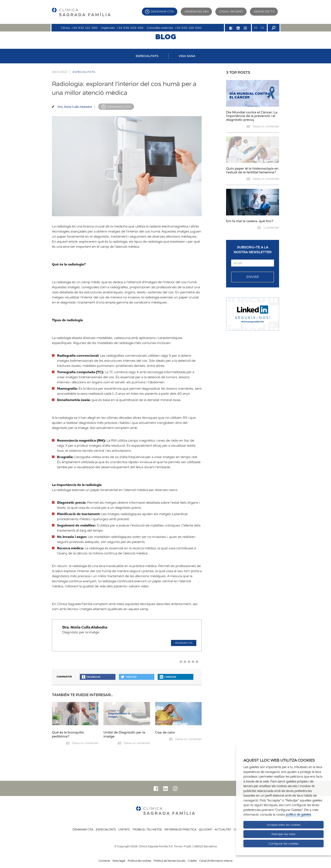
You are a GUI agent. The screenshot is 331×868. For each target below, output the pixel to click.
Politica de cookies (139, 861)
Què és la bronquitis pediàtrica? (68, 734)
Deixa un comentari (85, 743)
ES (256, 28)
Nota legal (119, 861)
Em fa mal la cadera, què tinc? (250, 221)
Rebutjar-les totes (284, 834)
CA (262, 28)
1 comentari (271, 227)
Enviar (253, 277)
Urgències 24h (197, 11)
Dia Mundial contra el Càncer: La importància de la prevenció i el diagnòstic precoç (252, 116)
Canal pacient (231, 11)
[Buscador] (273, 28)
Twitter (129, 677)
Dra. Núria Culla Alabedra (75, 107)
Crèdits (192, 861)
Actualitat (223, 829)
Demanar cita (162, 11)
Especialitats (106, 829)
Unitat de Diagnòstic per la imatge (124, 734)
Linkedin (168, 677)
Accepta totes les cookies (284, 825)
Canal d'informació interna (216, 861)
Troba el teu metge (147, 829)
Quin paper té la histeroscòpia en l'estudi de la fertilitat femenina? (252, 170)
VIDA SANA (187, 56)
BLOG (166, 37)
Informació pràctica (180, 829)
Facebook (91, 677)
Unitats (124, 829)
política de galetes (298, 814)
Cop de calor (165, 732)
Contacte (104, 861)
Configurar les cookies (284, 844)
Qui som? (206, 829)
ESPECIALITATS (147, 56)
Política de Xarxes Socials (170, 861)
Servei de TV (264, 11)
